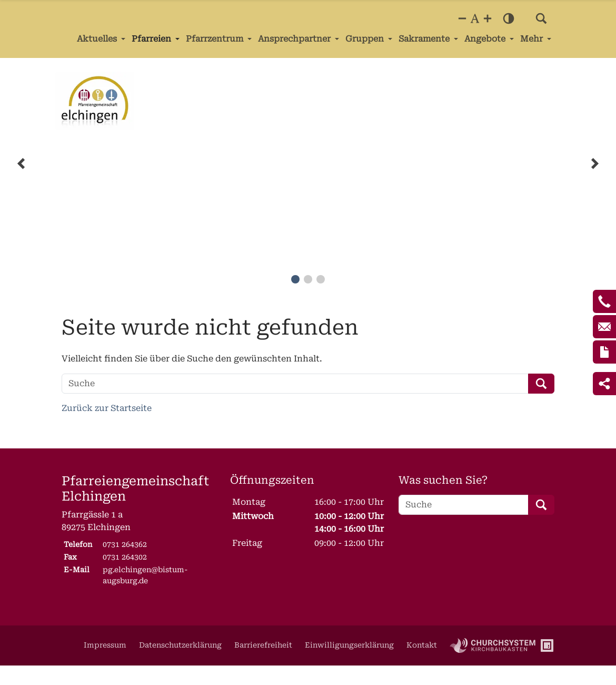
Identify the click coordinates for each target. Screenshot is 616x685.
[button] (541, 18)
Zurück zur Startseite (107, 408)
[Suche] (295, 384)
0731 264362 (125, 544)
